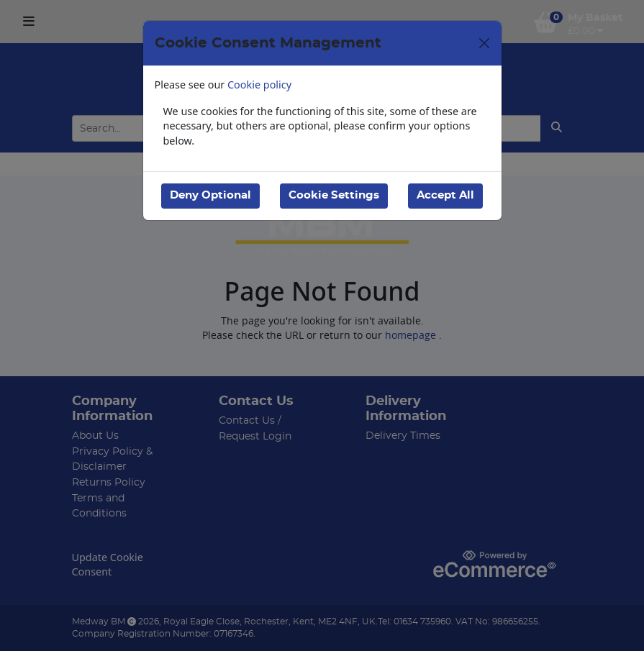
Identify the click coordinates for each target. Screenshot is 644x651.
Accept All (445, 195)
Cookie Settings (334, 195)
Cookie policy (259, 85)
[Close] (484, 43)
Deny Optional (210, 195)
